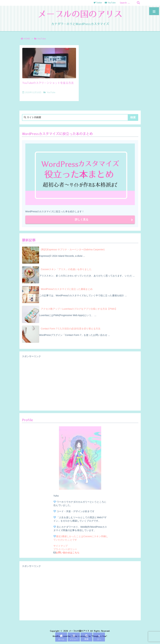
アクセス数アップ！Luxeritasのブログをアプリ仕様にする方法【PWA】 (79, 309)
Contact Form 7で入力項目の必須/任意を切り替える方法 (71, 329)
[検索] (138, 3)
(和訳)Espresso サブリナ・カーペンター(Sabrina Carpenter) (73, 249)
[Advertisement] (80, 383)
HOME (27, 39)
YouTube (51, 92)
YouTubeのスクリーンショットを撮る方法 (48, 83)
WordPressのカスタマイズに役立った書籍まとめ (67, 289)
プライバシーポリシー (65, 549)
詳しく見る (82, 219)
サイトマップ (60, 546)
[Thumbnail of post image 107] (49, 63)
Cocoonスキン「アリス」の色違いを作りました (66, 269)
